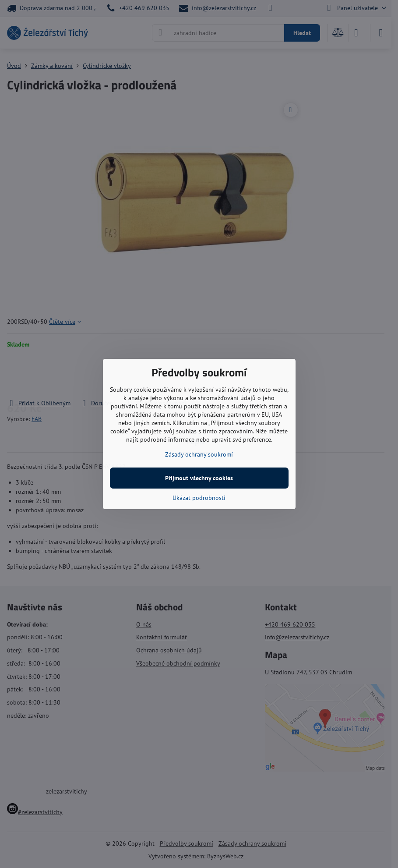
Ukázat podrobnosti (199, 498)
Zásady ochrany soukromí (199, 454)
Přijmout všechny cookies (199, 478)
